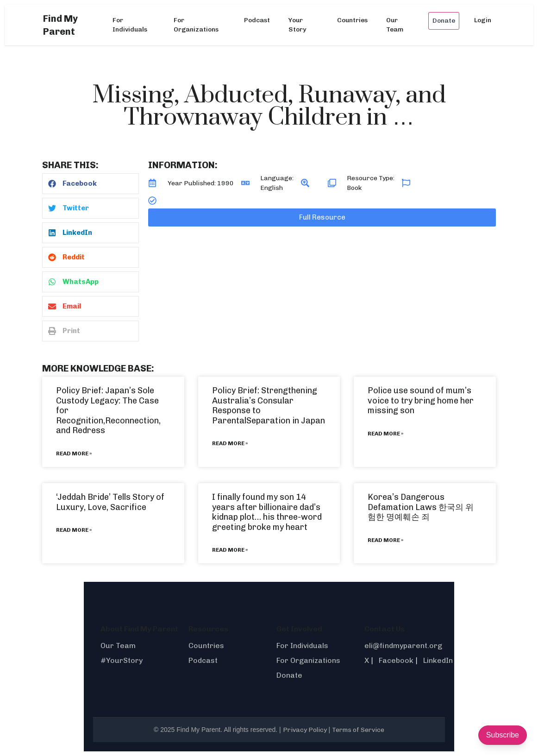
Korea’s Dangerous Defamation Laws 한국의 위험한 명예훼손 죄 (421, 507)
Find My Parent (60, 25)
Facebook (396, 660)
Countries (352, 20)
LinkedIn (438, 660)
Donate (444, 21)
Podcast (257, 20)
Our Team (395, 25)
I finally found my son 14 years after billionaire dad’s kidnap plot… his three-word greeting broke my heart (267, 512)
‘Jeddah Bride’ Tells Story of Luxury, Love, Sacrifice (110, 502)
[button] (91, 184)
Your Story (297, 25)
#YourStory (122, 660)
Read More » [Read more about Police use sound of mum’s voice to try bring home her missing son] (385, 434)
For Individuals (130, 25)
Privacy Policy (305, 730)
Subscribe (503, 735)
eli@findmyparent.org (403, 646)
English (272, 188)
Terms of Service (358, 730)
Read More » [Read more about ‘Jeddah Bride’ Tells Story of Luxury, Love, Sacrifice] (74, 530)
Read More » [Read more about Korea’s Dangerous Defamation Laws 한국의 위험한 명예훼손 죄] (385, 540)
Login (483, 20)
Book (354, 188)
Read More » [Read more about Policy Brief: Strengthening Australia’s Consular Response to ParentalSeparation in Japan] (230, 443)
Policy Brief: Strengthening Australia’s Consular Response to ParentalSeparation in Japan (269, 406)
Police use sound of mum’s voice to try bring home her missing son (421, 400)
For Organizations (196, 25)
